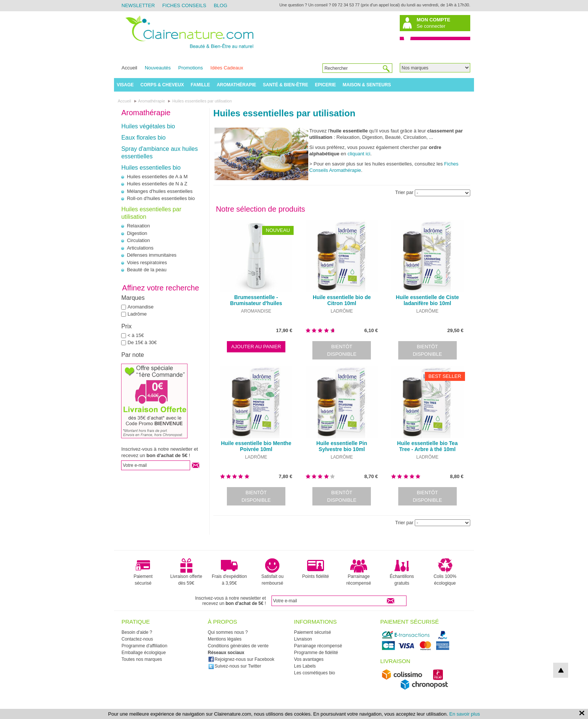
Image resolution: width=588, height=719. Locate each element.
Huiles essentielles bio (151, 168)
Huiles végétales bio (148, 126)
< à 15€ (136, 335)
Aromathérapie (236, 85)
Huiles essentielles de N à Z (157, 184)
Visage (125, 85)
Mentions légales (225, 639)
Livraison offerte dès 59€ (186, 572)
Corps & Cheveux (162, 85)
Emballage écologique (144, 653)
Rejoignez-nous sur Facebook (241, 659)
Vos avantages (309, 659)
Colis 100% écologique (445, 572)
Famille (200, 85)
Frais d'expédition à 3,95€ (229, 572)
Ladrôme (137, 314)
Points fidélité (316, 569)
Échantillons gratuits (402, 572)
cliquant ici (359, 154)
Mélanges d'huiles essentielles (160, 191)
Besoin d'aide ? (137, 632)
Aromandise (140, 307)
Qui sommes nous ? (228, 632)
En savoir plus (465, 714)
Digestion (137, 233)
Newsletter (138, 5)
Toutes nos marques (142, 659)
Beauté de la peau (147, 270)
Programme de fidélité (316, 653)
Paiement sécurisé (143, 572)
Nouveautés (158, 68)
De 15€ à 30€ (142, 342)
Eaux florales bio (143, 138)
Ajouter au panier (256, 347)
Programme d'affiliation (144, 646)
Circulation (138, 240)
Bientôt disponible (342, 350)
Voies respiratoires (147, 262)
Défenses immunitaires (151, 255)
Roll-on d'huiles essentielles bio (161, 198)
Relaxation (138, 226)
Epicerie (325, 85)
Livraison (303, 639)
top (561, 670)
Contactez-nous (137, 639)
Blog (220, 5)
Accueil (129, 68)
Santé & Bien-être (286, 85)
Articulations (140, 248)
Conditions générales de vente (238, 646)
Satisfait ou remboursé (272, 572)
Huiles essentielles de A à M (157, 177)
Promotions (190, 68)
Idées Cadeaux (227, 68)
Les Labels (305, 666)
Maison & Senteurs (367, 85)
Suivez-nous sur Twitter (235, 666)
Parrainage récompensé (358, 572)
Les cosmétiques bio (314, 673)
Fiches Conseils (184, 5)
